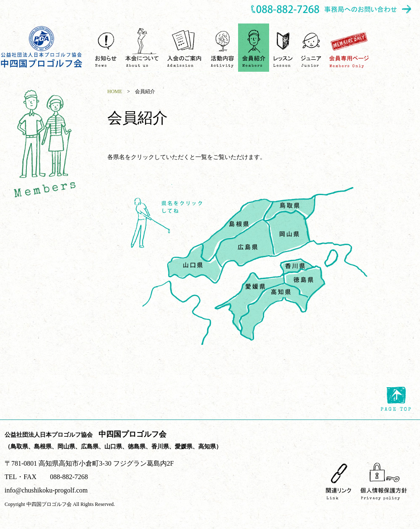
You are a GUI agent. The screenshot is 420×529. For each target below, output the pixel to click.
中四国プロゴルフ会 (42, 47)
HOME (115, 91)
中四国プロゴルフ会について (142, 48)
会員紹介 (254, 48)
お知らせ (106, 48)
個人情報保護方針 (384, 481)
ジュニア (311, 48)
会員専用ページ (349, 48)
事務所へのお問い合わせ (332, 10)
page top (396, 399)
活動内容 (223, 48)
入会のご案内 (185, 48)
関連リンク (339, 481)
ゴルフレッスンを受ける (283, 48)
